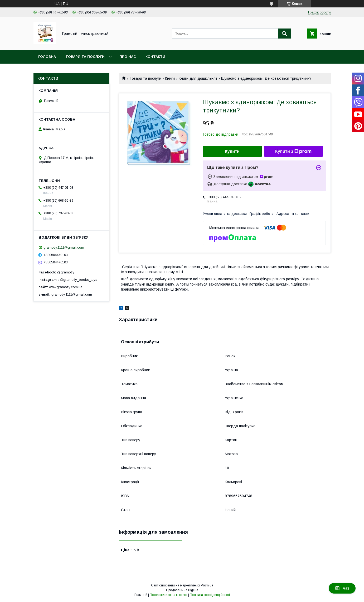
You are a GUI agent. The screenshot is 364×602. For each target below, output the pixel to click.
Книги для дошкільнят (198, 78)
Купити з (293, 151)
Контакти (155, 57)
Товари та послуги (85, 57)
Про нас (128, 57)
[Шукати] (284, 34)
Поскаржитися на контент (169, 595)
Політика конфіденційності (210, 595)
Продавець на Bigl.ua (182, 590)
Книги (170, 78)
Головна (47, 57)
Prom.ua (207, 585)
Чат (342, 588)
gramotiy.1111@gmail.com (64, 247)
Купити (232, 151)
